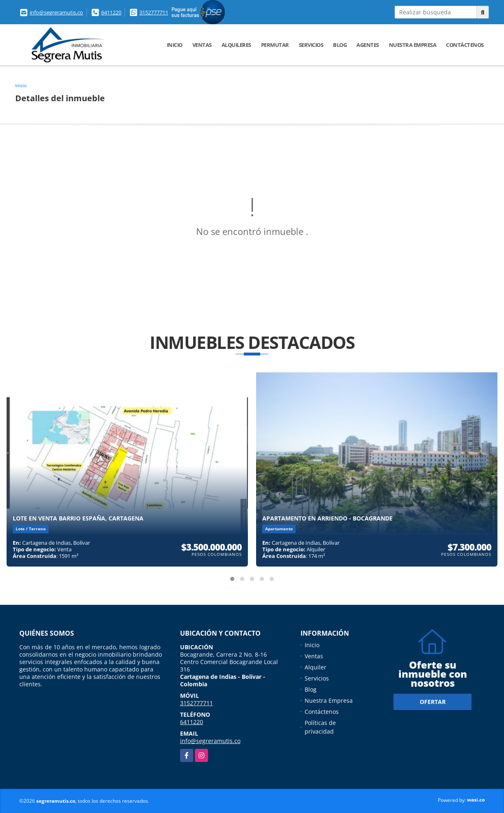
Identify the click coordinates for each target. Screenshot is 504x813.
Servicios (311, 45)
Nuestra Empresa (413, 45)
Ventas (202, 45)
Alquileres (236, 45)
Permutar (275, 45)
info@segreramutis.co (56, 12)
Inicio (175, 45)
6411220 (111, 12)
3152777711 (154, 12)
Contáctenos (465, 45)
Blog (340, 45)
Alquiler (316, 667)
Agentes (368, 45)
